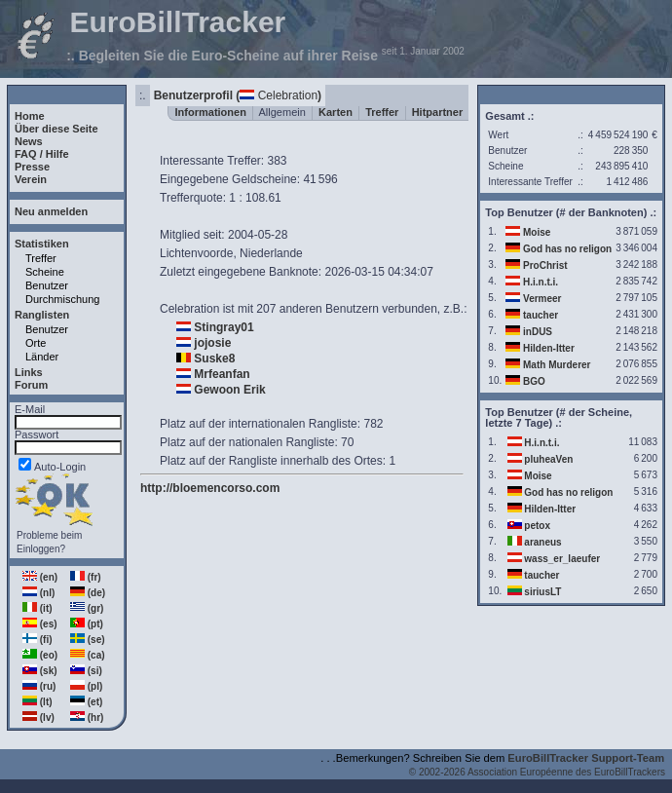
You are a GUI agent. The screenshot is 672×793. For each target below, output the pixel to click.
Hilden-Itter (549, 348)
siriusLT (542, 592)
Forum (31, 385)
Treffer (41, 258)
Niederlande (271, 253)
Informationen (211, 112)
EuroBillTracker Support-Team (586, 758)
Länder (42, 357)
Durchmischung (62, 299)
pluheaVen (548, 459)
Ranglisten (42, 315)
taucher (541, 315)
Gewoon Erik (229, 390)
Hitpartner (438, 112)
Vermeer (542, 299)
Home (30, 116)
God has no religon (567, 249)
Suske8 (214, 359)
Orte (36, 343)
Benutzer (47, 285)
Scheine (45, 272)
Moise (537, 232)
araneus (542, 542)
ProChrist (545, 265)
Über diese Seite (56, 129)
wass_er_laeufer (562, 559)
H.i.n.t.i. (541, 282)
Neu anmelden (51, 211)
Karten (336, 112)
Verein (31, 179)
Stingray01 (224, 327)
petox (537, 526)
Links (29, 372)
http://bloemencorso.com (210, 488)
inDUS (538, 332)
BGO (534, 381)
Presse (32, 167)
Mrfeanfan (222, 374)
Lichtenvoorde (196, 253)
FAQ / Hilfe (42, 154)
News (29, 141)
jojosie (212, 343)
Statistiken (42, 244)
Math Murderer (557, 365)
